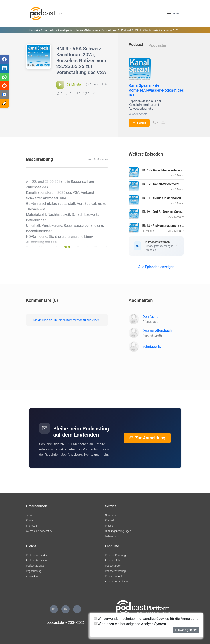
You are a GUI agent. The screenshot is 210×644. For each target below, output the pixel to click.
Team (29, 515)
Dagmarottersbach (157, 331)
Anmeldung (33, 576)
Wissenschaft (138, 114)
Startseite (34, 30)
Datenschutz (112, 536)
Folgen (139, 123)
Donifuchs (150, 317)
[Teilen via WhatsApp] (4, 77)
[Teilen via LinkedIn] (4, 68)
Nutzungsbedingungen (118, 531)
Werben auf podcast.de (39, 531)
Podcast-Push (113, 566)
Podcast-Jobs (113, 561)
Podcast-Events (35, 566)
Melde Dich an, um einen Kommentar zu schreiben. (67, 320)
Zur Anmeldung (147, 438)
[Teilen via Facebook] (4, 59)
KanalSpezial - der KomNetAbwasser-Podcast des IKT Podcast (94, 30)
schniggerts (152, 347)
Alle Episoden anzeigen (156, 267)
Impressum (33, 526)
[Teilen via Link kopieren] (4, 103)
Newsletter (111, 515)
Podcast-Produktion (117, 582)
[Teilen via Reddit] (4, 86)
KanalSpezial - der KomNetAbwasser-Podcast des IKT (156, 90)
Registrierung (34, 571)
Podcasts (49, 30)
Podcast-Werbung (115, 571)
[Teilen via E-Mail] (4, 94)
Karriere (31, 521)
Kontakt (110, 521)
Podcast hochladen (37, 561)
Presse (109, 526)
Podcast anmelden (37, 555)
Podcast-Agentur (115, 576)
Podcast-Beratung (115, 555)
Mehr (67, 247)
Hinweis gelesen (186, 630)
